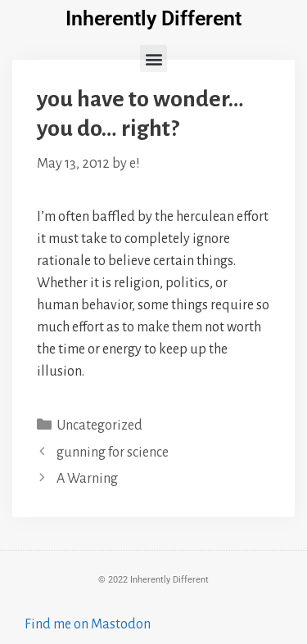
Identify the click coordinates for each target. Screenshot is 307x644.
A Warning (87, 479)
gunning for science (113, 453)
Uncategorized (99, 426)
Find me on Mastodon (88, 624)
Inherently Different (153, 18)
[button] (153, 59)
